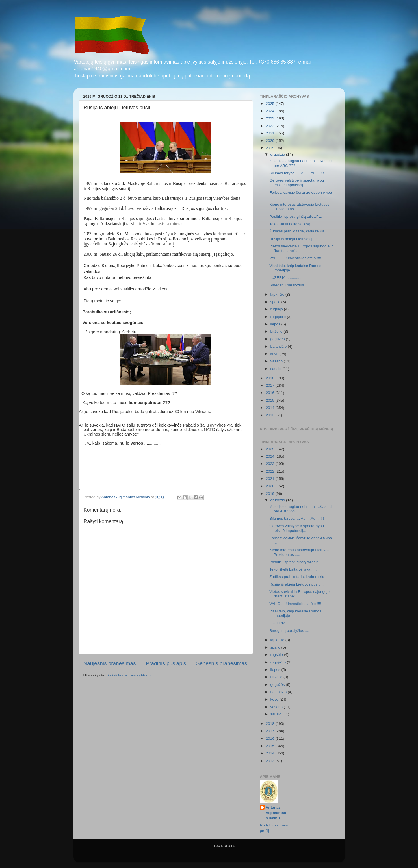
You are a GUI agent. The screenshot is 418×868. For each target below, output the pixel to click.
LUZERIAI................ (286, 278)
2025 (270, 104)
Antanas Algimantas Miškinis (276, 813)
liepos (276, 324)
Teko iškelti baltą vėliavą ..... (293, 224)
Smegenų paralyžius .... (289, 285)
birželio (277, 331)
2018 (270, 378)
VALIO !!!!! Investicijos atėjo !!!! (295, 258)
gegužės (278, 339)
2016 (270, 393)
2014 (270, 408)
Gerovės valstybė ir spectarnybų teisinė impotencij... (297, 183)
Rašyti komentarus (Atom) (129, 675)
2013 (270, 415)
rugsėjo (277, 309)
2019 (270, 148)
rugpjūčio (279, 317)
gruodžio (278, 154)
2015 (270, 400)
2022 (270, 126)
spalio (276, 302)
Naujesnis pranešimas (110, 663)
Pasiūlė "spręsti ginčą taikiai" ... (296, 217)
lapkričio (278, 294)
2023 (270, 118)
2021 (270, 133)
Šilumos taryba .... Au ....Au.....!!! (297, 173)
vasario (277, 361)
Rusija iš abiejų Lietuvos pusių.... (297, 239)
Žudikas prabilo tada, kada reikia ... (299, 231)
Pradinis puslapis (166, 663)
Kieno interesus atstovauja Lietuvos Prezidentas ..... (299, 207)
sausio (277, 369)
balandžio (279, 346)
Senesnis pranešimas (222, 663)
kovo (275, 354)
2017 (270, 385)
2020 (270, 141)
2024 (270, 111)
